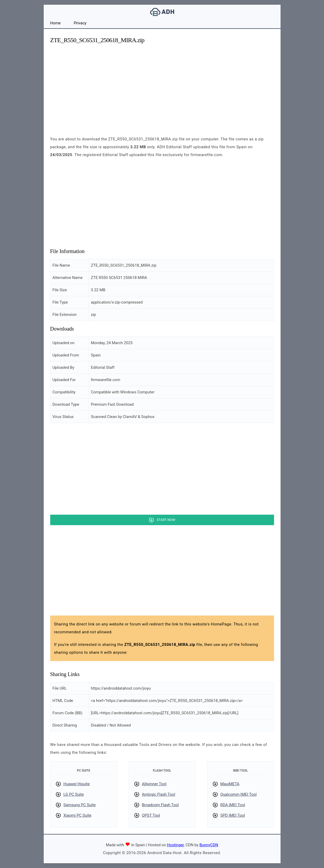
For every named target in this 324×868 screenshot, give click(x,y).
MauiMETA (230, 784)
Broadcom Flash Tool (160, 805)
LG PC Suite (74, 794)
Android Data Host (162, 12)
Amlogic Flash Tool (159, 794)
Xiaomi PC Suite (78, 815)
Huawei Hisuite (77, 784)
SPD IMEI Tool (233, 815)
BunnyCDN (209, 845)
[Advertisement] (162, 85)
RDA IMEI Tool (233, 805)
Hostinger (175, 845)
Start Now (166, 520)
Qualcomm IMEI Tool (239, 794)
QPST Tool (151, 815)
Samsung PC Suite (80, 805)
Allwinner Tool (154, 784)
